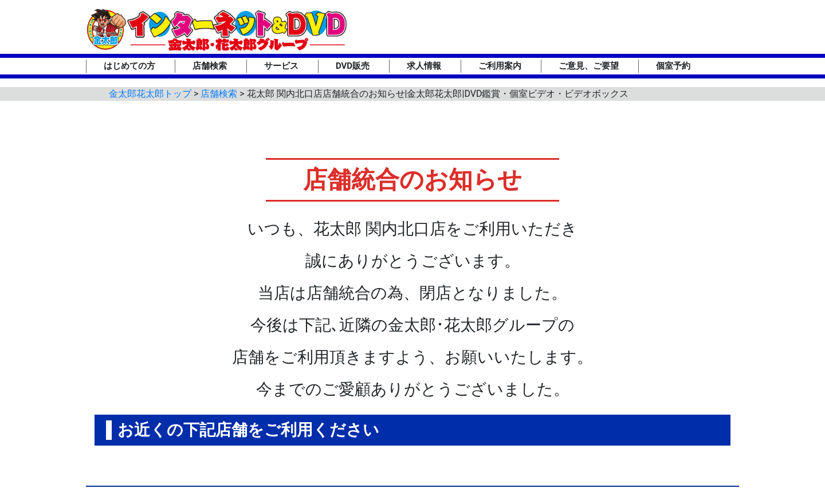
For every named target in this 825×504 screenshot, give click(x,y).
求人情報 (424, 66)
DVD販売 (353, 66)
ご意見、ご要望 (589, 66)
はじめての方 (129, 66)
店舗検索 (210, 66)
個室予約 (673, 66)
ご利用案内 (500, 66)
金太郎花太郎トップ (150, 94)
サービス (281, 66)
